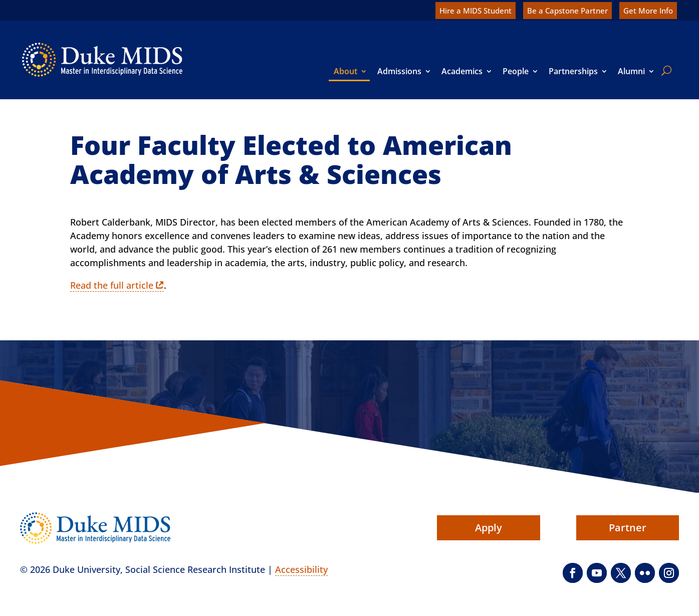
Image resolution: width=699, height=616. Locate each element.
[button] (573, 573)
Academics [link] (462, 71)
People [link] (516, 71)
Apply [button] (489, 528)
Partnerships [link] (573, 71)
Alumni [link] (631, 71)
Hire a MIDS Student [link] (476, 11)
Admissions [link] (399, 71)
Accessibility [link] (301, 569)
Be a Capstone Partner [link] (567, 11)
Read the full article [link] (112, 285)
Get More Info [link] (648, 11)
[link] (102, 60)
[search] (664, 71)
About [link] (345, 71)
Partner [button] (628, 528)
